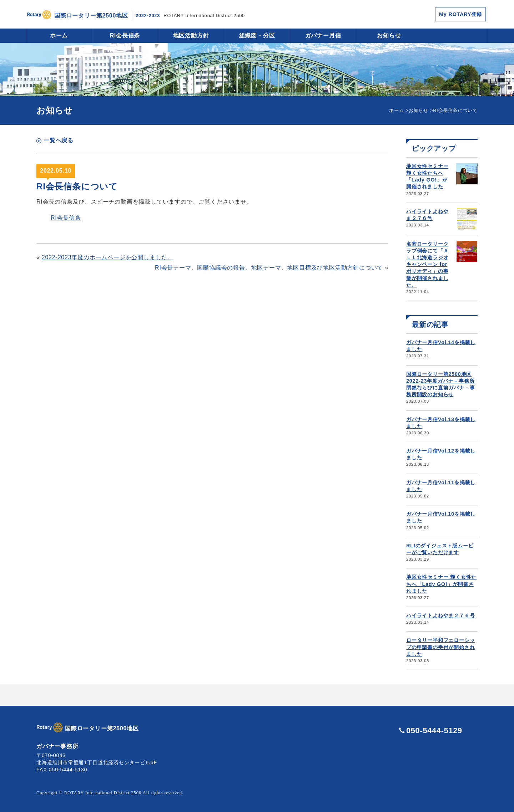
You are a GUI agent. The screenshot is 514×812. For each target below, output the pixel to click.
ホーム (59, 35)
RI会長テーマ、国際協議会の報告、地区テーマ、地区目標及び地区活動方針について (269, 268)
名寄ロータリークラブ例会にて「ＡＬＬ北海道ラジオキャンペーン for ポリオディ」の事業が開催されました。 (427, 264)
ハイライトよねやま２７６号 (440, 616)
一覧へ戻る (59, 140)
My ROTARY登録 (460, 14)
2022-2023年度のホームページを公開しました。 (108, 257)
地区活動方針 (191, 35)
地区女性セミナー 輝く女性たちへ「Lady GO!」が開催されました (441, 584)
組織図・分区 (257, 35)
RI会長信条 (125, 35)
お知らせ (389, 35)
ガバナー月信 (323, 35)
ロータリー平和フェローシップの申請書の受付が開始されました (440, 647)
